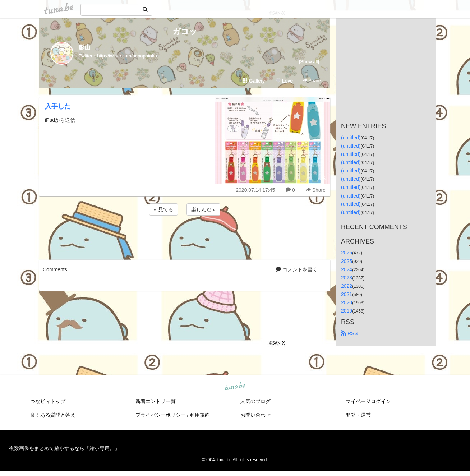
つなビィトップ (48, 401)
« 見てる (163, 209)
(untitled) (351, 138)
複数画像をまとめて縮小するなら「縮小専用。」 (64, 448)
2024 (347, 269)
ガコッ (185, 31)
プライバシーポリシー (161, 415)
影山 (84, 47)
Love (284, 81)
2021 (347, 294)
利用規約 (200, 415)
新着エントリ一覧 (156, 401)
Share (312, 81)
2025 (347, 261)
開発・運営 (358, 415)
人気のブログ (255, 401)
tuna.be (235, 387)
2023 (347, 278)
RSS (349, 333)
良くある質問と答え (53, 415)
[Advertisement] (185, 236)
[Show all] (309, 62)
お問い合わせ (255, 415)
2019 (347, 311)
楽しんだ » (203, 209)
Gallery (254, 81)
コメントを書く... (299, 269)
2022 (347, 286)
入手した (58, 106)
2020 (347, 302)
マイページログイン (368, 401)
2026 (347, 253)
